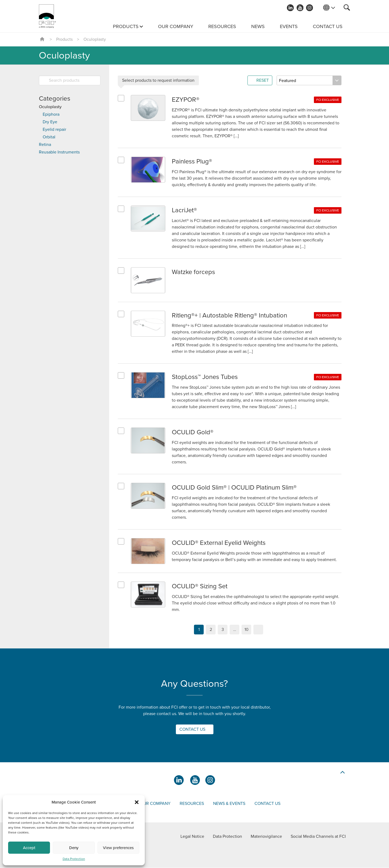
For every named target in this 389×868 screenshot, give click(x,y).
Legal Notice (192, 837)
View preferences (118, 848)
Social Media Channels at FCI (318, 837)
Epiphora (51, 114)
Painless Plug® (192, 161)
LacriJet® (185, 210)
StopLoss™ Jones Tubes (205, 377)
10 (247, 630)
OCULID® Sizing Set (200, 587)
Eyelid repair (54, 129)
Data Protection (74, 859)
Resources (222, 26)
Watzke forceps (194, 272)
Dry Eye (50, 122)
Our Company (176, 26)
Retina (45, 145)
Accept (29, 848)
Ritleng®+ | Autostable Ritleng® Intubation (230, 315)
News (258, 26)
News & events (229, 804)
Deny (74, 848)
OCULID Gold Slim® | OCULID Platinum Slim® (234, 488)
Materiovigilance (266, 837)
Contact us (328, 26)
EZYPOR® (186, 100)
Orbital (49, 137)
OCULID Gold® (193, 433)
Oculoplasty (50, 107)
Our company (155, 804)
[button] (137, 802)
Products (126, 26)
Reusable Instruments (59, 152)
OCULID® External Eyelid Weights (219, 543)
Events (289, 26)
